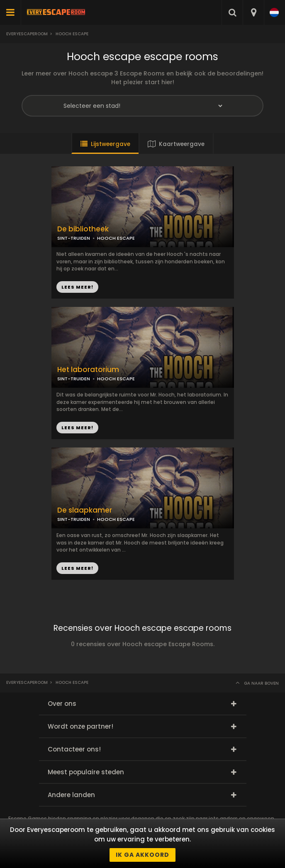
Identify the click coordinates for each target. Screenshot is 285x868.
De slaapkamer (85, 510)
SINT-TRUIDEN (74, 238)
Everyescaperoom (27, 34)
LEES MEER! (77, 287)
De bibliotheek (83, 229)
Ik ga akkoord (142, 855)
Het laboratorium (88, 370)
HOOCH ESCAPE (116, 238)
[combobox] (253, 12)
